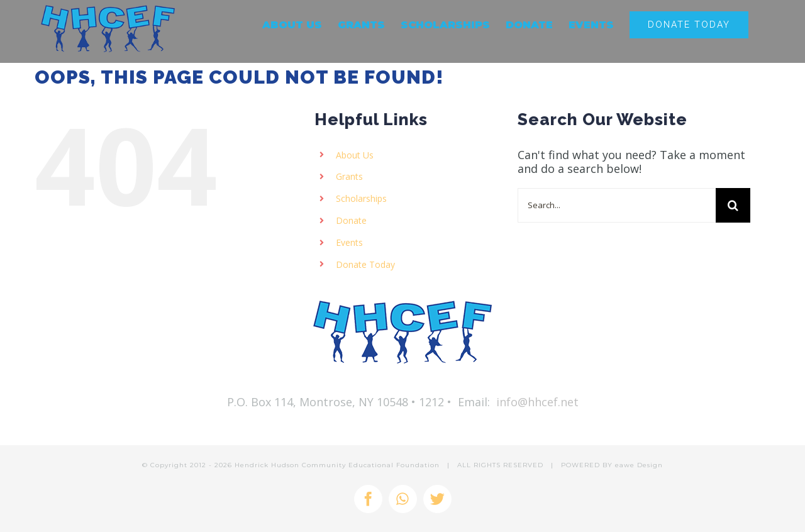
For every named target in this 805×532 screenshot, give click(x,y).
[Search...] (617, 205)
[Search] (733, 205)
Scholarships (361, 198)
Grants (349, 176)
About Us (355, 155)
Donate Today (365, 264)
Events (349, 242)
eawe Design (639, 465)
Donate (351, 220)
